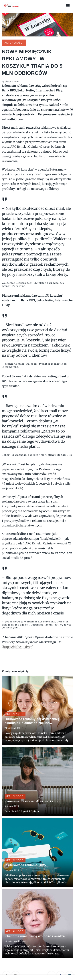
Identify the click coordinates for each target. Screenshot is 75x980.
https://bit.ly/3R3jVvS (18, 647)
